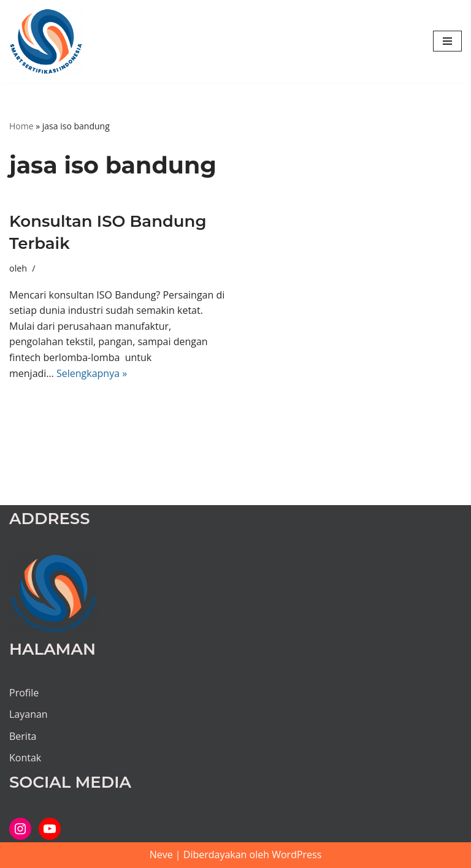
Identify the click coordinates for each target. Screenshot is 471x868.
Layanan (29, 714)
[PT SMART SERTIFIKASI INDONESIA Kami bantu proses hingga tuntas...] (46, 41)
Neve (161, 855)
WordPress (297, 855)
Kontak (25, 758)
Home (21, 126)
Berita (23, 736)
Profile (24, 693)
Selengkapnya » (92, 373)
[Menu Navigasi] (447, 41)
